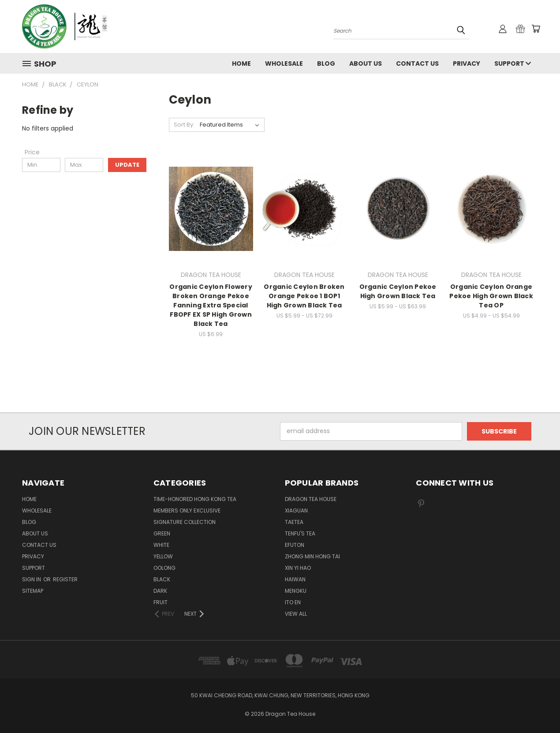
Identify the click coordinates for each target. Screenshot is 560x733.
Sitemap (33, 591)
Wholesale (284, 64)
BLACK (162, 579)
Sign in (32, 579)
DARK (160, 591)
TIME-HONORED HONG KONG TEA (195, 499)
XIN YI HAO (298, 568)
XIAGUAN (296, 510)
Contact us (417, 64)
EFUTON (295, 545)
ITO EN (293, 602)
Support (513, 64)
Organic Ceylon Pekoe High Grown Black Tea (398, 291)
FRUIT (161, 602)
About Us (366, 64)
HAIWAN (295, 579)
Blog (326, 64)
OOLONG (164, 568)
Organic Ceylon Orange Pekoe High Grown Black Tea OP (491, 296)
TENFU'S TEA (300, 533)
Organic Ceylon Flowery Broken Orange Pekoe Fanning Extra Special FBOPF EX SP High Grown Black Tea (211, 305)
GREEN (162, 533)
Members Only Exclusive (187, 510)
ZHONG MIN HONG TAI (312, 556)
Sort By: (184, 125)
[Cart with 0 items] (536, 29)
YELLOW (163, 556)
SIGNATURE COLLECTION (185, 522)
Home (241, 64)
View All (296, 614)
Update (127, 165)
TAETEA (294, 522)
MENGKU (296, 591)
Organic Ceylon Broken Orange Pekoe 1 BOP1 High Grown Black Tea (304, 296)
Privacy (467, 64)
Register (65, 579)
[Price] (32, 152)
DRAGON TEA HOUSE (311, 499)
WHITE (161, 545)
